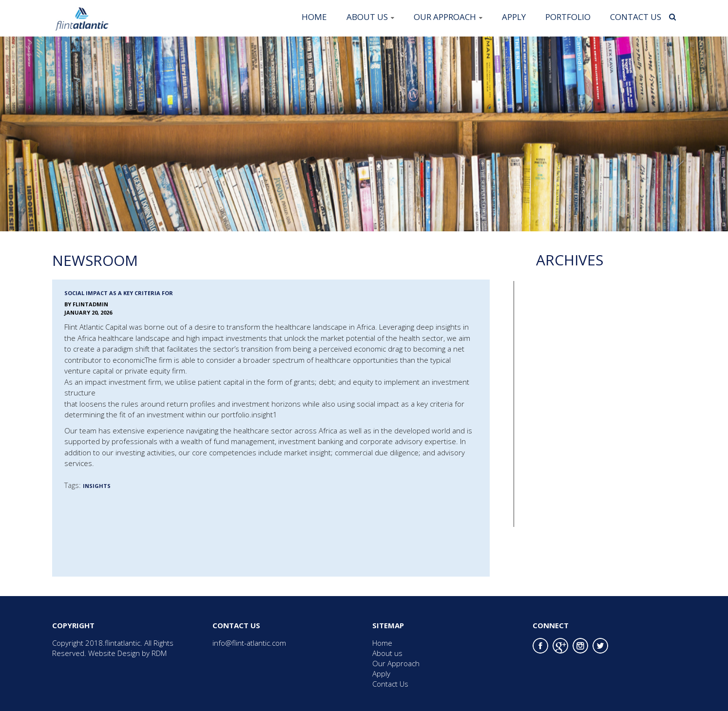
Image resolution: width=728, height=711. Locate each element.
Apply (514, 17)
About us (367, 17)
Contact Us (636, 17)
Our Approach (445, 17)
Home (314, 17)
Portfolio (568, 17)
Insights (97, 486)
